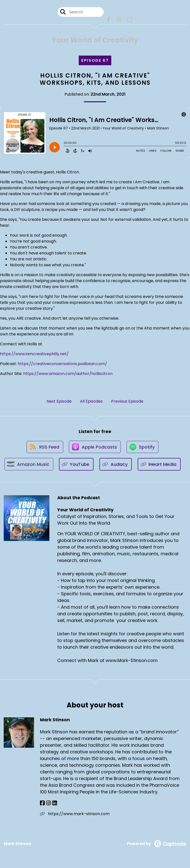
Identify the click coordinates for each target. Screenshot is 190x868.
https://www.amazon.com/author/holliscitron (68, 374)
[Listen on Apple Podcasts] (95, 448)
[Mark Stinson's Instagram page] (48, 805)
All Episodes (91, 402)
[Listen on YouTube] (77, 466)
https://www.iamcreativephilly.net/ (34, 354)
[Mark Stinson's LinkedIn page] (54, 805)
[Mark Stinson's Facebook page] (42, 805)
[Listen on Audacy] (116, 466)
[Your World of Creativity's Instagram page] (119, 20)
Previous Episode (127, 402)
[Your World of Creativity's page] (130, 20)
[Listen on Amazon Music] (29, 466)
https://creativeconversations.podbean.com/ (62, 364)
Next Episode (59, 402)
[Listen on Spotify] (143, 448)
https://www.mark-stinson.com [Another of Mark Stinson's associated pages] (75, 815)
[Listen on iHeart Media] (160, 466)
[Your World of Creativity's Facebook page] (109, 20)
